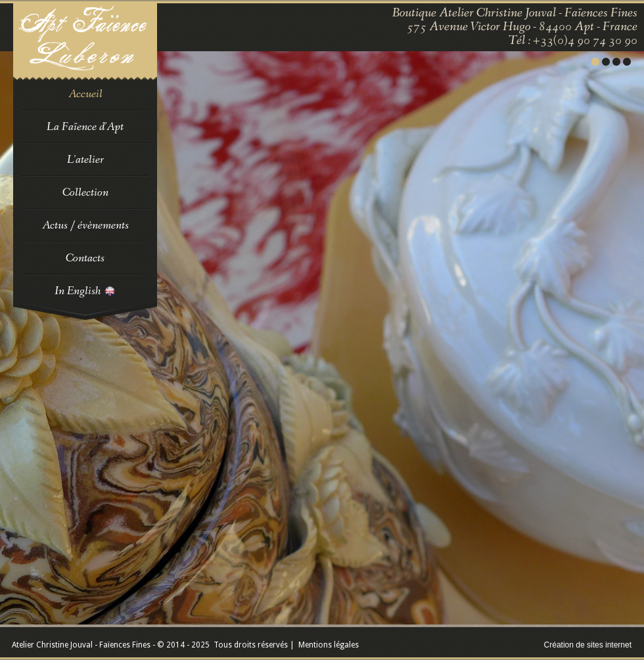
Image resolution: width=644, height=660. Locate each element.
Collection (85, 192)
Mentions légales (329, 645)
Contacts (85, 258)
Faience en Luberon (85, 42)
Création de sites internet (588, 645)
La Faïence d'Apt (85, 127)
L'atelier (85, 160)
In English (85, 291)
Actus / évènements (85, 225)
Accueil (85, 94)
